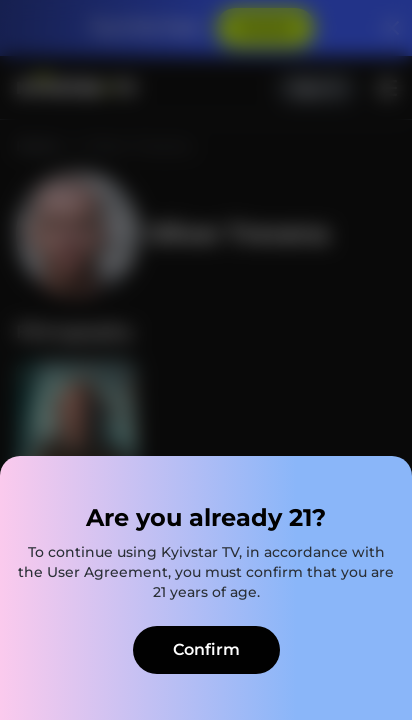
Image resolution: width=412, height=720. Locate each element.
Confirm (206, 649)
